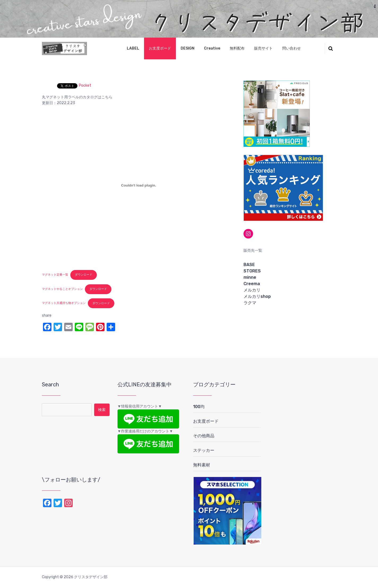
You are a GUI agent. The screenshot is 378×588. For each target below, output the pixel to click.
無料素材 (202, 465)
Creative (212, 48)
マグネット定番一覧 (55, 275)
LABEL (133, 48)
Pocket (85, 85)
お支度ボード (160, 48)
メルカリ (252, 290)
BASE (249, 265)
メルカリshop (257, 296)
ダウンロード (84, 275)
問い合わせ (292, 48)
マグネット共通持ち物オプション (64, 303)
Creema (252, 284)
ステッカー (204, 450)
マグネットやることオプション (62, 289)
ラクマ (250, 303)
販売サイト (263, 48)
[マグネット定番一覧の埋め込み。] (139, 185)
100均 (199, 407)
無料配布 (237, 48)
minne (250, 277)
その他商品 (204, 436)
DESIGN (188, 48)
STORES (252, 271)
